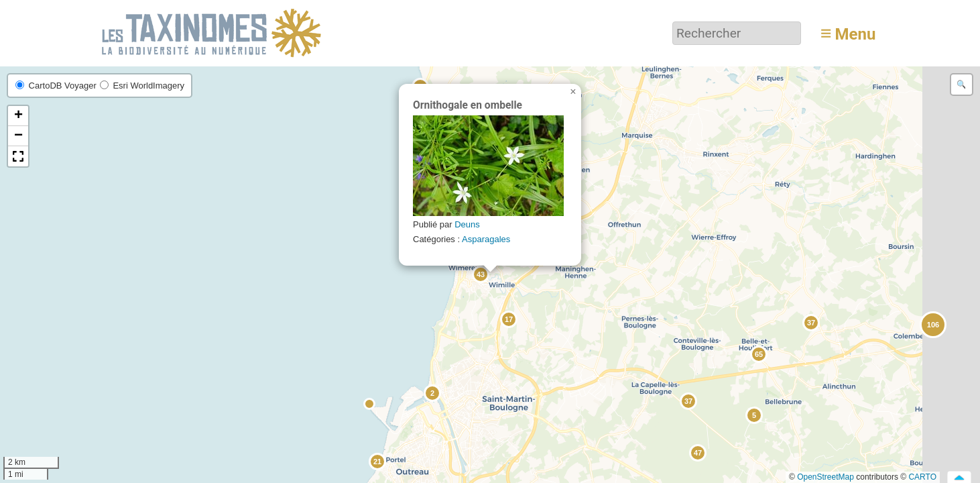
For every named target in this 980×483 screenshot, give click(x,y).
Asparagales (486, 239)
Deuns (467, 224)
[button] (370, 405)
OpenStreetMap (825, 477)
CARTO (922, 477)
